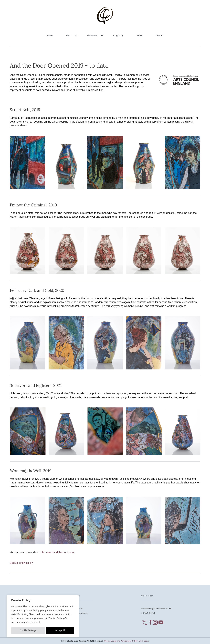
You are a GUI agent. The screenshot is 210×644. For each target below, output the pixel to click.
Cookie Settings (28, 630)
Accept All (60, 630)
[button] (76, 36)
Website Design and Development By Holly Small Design (127, 641)
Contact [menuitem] (160, 36)
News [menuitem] (140, 36)
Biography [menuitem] (118, 36)
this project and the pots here (57, 552)
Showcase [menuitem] (92, 36)
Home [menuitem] (49, 36)
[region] (43, 616)
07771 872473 (149, 613)
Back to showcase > (22, 563)
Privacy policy (81, 613)
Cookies (79, 609)
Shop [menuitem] (68, 36)
